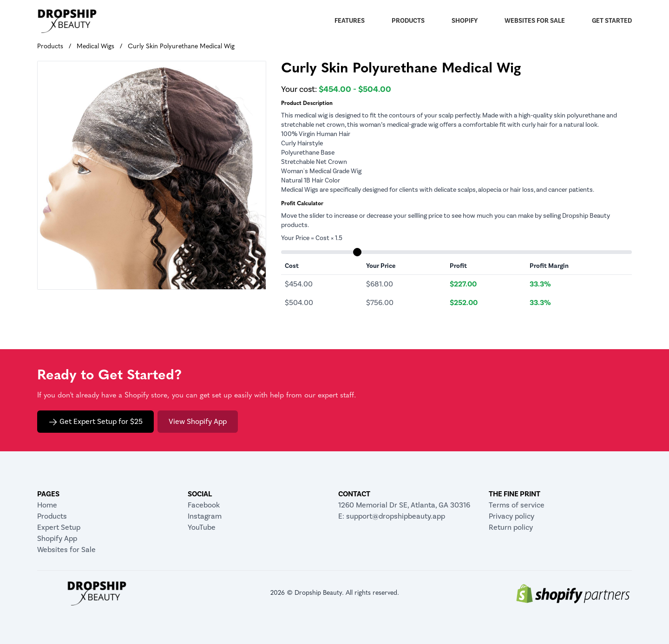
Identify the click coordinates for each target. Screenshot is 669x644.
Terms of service (517, 505)
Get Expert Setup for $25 (95, 422)
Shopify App (57, 539)
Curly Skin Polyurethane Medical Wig (181, 47)
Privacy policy (512, 516)
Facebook (204, 505)
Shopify (465, 21)
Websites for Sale (535, 21)
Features (350, 21)
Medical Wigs (95, 47)
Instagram (205, 516)
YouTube (202, 527)
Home (47, 505)
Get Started (612, 21)
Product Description (307, 104)
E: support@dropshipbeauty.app (392, 516)
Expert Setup (59, 527)
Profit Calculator (302, 204)
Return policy (511, 527)
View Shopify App (198, 422)
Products (408, 21)
